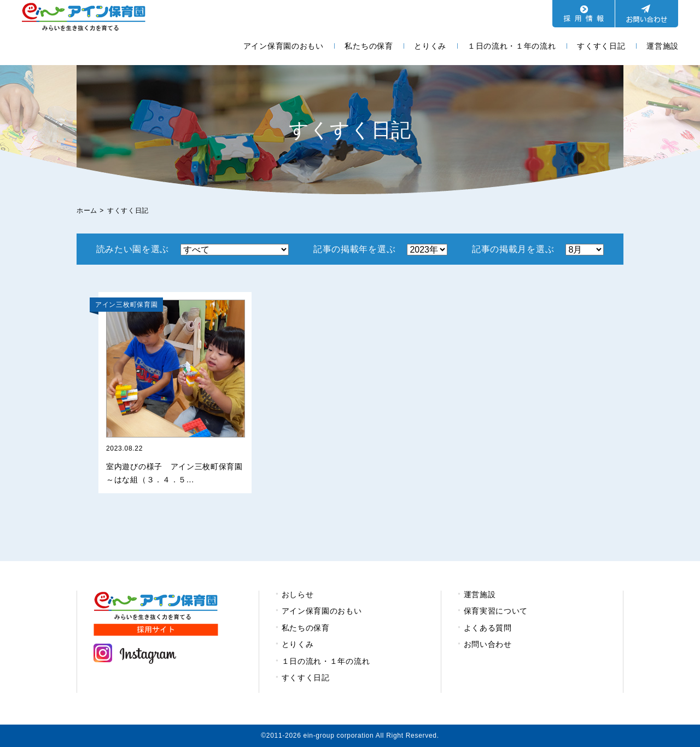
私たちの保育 (369, 46)
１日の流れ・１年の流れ (512, 46)
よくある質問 (488, 628)
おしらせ (298, 594)
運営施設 (663, 46)
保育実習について (496, 611)
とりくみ (430, 46)
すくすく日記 (601, 46)
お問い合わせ (488, 644)
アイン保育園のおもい (284, 46)
